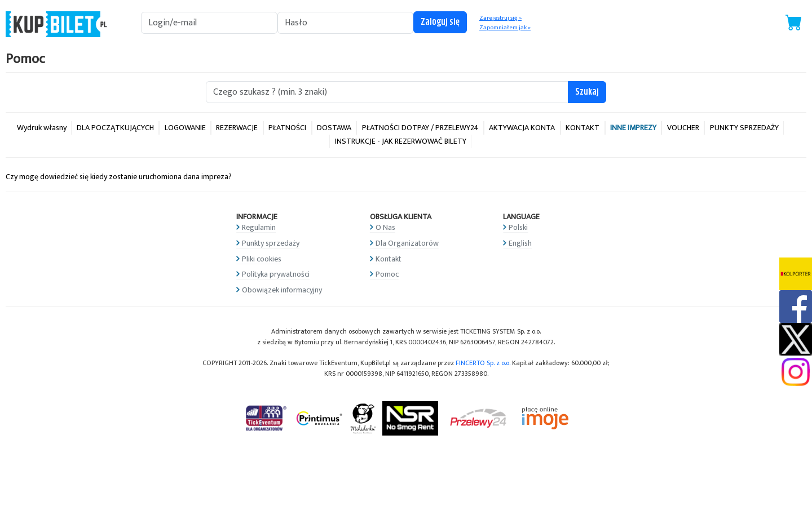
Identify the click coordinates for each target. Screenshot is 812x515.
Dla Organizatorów (407, 243)
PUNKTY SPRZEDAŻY (744, 128)
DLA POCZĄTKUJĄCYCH (115, 128)
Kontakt (389, 259)
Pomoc (387, 274)
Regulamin (259, 227)
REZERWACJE (237, 128)
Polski (518, 227)
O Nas (385, 227)
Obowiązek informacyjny (282, 290)
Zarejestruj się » (500, 18)
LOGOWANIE (185, 128)
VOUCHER (683, 128)
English (520, 243)
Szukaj (587, 92)
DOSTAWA (334, 128)
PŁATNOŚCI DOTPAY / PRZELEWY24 (420, 128)
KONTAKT (582, 128)
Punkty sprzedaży (271, 243)
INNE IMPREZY (633, 128)
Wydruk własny (42, 128)
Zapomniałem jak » (505, 28)
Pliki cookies (262, 259)
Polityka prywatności (276, 274)
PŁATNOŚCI (287, 128)
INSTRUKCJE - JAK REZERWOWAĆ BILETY (401, 141)
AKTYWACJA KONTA (522, 128)
